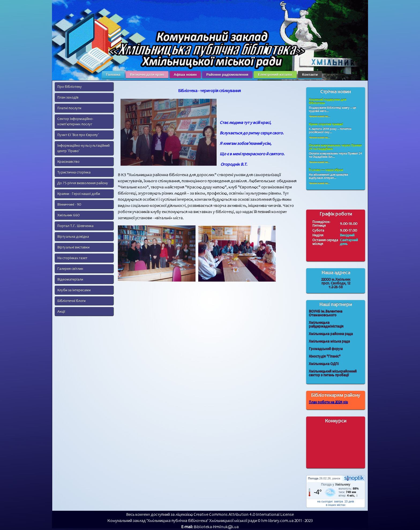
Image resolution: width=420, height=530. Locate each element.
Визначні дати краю (147, 75)
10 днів (349, 501)
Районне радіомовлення (227, 75)
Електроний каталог (275, 75)
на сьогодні (325, 501)
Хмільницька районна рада (331, 334)
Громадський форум (326, 349)
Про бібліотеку (70, 87)
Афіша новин (185, 75)
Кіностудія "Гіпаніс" (325, 356)
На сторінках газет (72, 258)
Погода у (335, 484)
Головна (113, 75)
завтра (339, 501)
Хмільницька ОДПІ (324, 364)
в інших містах (336, 505)
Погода (313, 478)
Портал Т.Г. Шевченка (75, 226)
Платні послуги (69, 108)
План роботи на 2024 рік (328, 402)
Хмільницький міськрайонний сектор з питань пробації (333, 373)
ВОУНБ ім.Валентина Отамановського (326, 313)
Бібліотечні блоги (71, 301)
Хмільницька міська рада (329, 341)
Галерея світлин (70, 269)
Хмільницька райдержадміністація (326, 325)
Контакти (310, 75)
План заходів (68, 97)
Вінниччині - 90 (69, 204)
